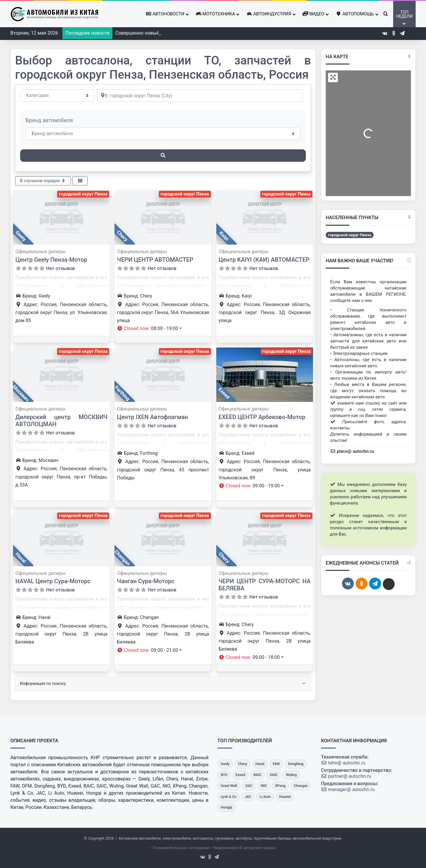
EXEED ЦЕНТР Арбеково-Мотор (262, 417)
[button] (149, 328)
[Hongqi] (226, 808)
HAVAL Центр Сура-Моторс (53, 581)
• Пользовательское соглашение (180, 848)
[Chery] (242, 764)
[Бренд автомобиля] (163, 134)
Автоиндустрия (269, 14)
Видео (313, 14)
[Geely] (225, 764)
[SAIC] (274, 775)
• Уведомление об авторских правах (243, 848)
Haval (21, 557)
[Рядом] (200, 96)
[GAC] (249, 786)
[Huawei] (285, 797)
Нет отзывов (60, 268)
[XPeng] (280, 786)
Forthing (122, 393)
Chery (122, 236)
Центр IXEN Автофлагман (152, 417)
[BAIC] (258, 775)
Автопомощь (355, 14)
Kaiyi (224, 236)
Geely (21, 236)
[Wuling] (291, 775)
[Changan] (301, 786)
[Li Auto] (265, 797)
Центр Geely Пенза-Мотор (51, 260)
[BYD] (224, 775)
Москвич (21, 393)
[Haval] (260, 764)
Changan (122, 557)
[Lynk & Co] (229, 797)
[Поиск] (163, 156)
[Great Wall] (229, 786)
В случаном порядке (43, 181)
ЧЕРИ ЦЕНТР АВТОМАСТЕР (155, 260)
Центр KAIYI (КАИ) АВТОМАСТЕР (264, 260)
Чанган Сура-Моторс (146, 581)
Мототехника (215, 14)
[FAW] (276, 764)
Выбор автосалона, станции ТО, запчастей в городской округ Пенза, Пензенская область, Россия (163, 68)
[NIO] (264, 786)
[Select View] (80, 181)
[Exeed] (241, 775)
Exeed (224, 393)
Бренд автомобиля (49, 120)
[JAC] (248, 797)
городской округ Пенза (83, 194)
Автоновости (165, 14)
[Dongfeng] (296, 764)
